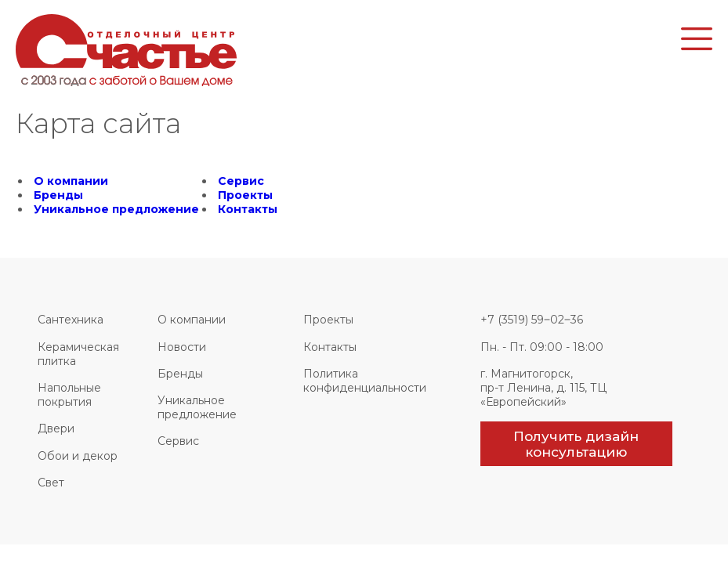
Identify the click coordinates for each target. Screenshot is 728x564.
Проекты (245, 195)
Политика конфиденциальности (365, 381)
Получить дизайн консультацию (576, 444)
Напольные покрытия (69, 395)
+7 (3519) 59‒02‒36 (532, 320)
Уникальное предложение (116, 209)
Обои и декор (78, 456)
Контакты (248, 209)
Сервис (241, 181)
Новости (182, 347)
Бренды (58, 195)
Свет (51, 483)
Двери (56, 428)
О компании (71, 181)
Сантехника (71, 320)
